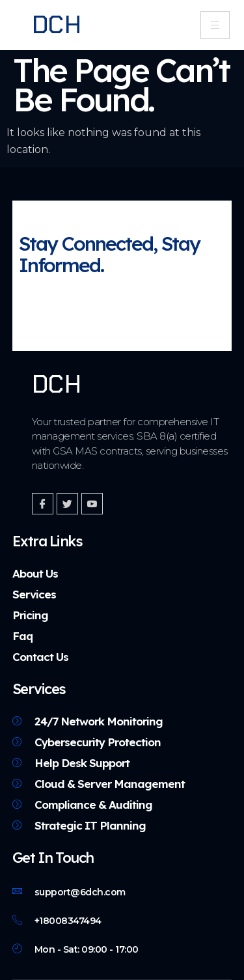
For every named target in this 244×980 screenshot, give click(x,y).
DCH (57, 25)
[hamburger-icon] (215, 25)
